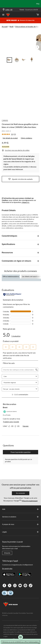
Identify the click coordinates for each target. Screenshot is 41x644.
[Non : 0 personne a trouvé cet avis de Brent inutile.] (17, 426)
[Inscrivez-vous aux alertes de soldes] (16, 150)
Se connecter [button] (20, 493)
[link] (10, 134)
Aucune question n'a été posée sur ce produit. (18, 460)
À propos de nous (21, 524)
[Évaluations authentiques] (12, 295)
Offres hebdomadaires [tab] (11, 276)
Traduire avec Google (11, 422)
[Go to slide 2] (17, 60)
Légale (21, 532)
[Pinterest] (25, 585)
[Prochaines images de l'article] (37, 47)
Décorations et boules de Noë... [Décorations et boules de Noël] (28, 27)
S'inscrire (7, 553)
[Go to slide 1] (9, 60)
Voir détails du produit (10, 138)
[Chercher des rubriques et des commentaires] (20, 370)
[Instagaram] (15, 585)
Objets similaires (26, 138)
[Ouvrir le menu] (3, 15)
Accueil (5, 27)
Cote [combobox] (21, 376)
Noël (11, 27)
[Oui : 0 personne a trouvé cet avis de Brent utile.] (11, 426)
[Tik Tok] (31, 585)
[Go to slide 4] (32, 60)
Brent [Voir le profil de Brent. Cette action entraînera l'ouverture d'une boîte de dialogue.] (5, 408)
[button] (6, 347)
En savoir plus (7, 568)
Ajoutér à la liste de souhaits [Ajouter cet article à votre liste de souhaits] (21, 179)
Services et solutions (21, 517)
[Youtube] (20, 585)
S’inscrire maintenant (30, 501)
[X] (10, 585)
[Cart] (38, 15)
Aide (21, 509)
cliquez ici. (26, 202)
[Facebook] (4, 585)
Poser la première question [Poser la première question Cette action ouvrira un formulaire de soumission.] (21, 452)
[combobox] (22, 389)
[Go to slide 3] (24, 60)
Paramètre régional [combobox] (21, 383)
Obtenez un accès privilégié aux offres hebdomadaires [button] (21, 642)
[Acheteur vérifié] (10, 412)
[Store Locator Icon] (4, 10)
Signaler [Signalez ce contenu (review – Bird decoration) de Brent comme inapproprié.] (26, 426)
